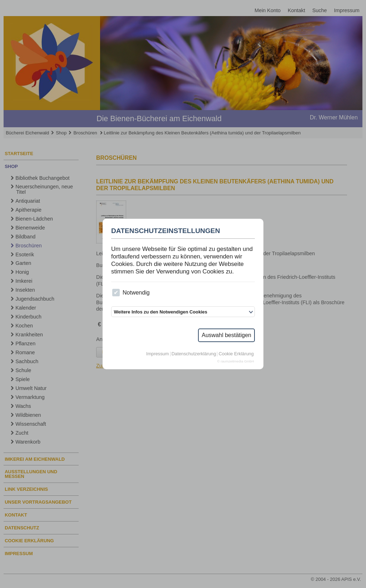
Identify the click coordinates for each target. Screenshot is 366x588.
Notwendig (131, 293)
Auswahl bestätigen (226, 335)
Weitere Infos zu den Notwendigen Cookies (160, 312)
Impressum (157, 354)
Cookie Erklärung (236, 354)
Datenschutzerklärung (194, 354)
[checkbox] (116, 293)
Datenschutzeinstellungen (166, 231)
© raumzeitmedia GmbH (236, 361)
